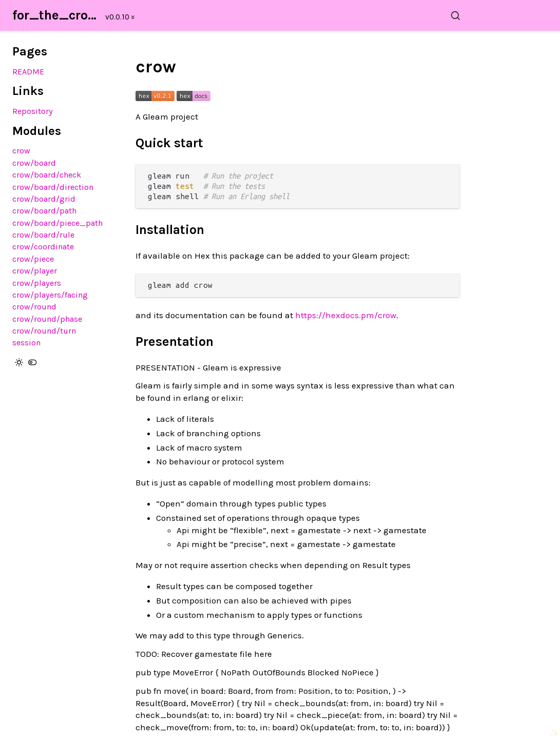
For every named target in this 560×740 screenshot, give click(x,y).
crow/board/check (47, 175)
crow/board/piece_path (57, 223)
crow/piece (33, 259)
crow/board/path (44, 211)
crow (21, 151)
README (28, 72)
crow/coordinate (43, 247)
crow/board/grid (44, 199)
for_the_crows (56, 15)
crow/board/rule (43, 235)
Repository (33, 111)
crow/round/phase (47, 319)
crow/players (37, 283)
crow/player (35, 271)
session (26, 343)
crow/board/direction (53, 187)
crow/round (34, 307)
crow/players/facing (50, 295)
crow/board (34, 163)
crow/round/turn (44, 331)
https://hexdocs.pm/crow (346, 315)
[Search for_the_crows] (304, 15)
